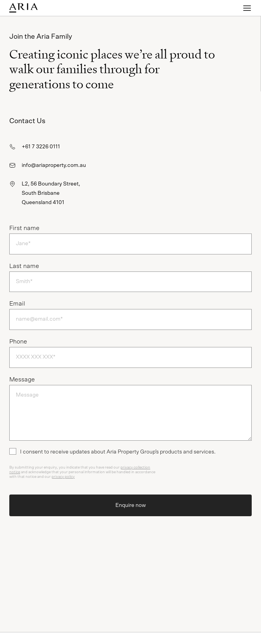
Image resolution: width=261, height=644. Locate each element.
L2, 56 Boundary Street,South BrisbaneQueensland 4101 (51, 193)
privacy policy (63, 477)
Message (22, 380)
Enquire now (131, 505)
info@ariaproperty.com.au (54, 165)
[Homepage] (45, 8)
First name (24, 228)
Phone (18, 342)
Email (17, 304)
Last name (24, 266)
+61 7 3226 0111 (41, 147)
